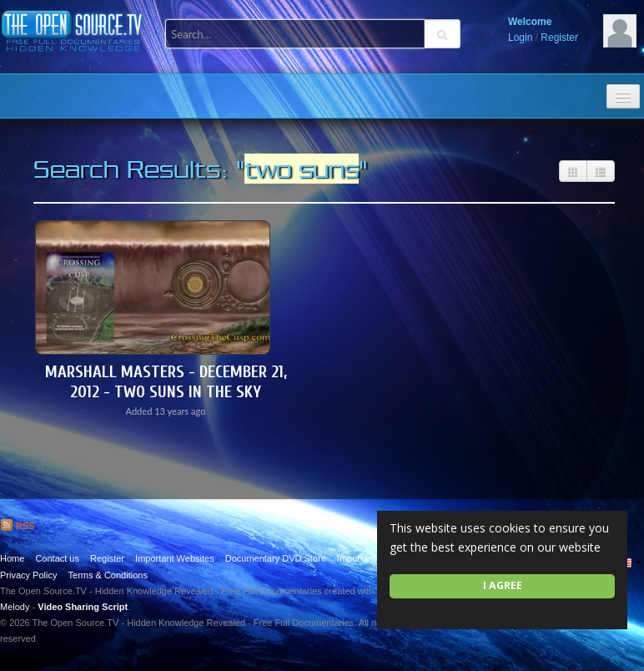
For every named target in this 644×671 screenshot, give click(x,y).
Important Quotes (372, 558)
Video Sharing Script (83, 607)
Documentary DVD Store (276, 558)
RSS (18, 526)
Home (12, 558)
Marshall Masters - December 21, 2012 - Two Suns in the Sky (166, 382)
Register (559, 38)
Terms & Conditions (108, 575)
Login (520, 38)
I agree (503, 585)
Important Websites (175, 558)
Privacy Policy (28, 575)
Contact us (57, 558)
